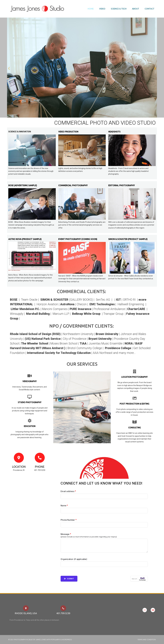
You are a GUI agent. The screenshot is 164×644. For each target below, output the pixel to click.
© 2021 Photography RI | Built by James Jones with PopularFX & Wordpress (40, 640)
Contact (150, 9)
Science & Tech (119, 9)
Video (102, 9)
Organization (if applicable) (74, 559)
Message (66, 534)
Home (91, 9)
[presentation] (9, 68)
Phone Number (69, 520)
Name (64, 506)
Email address (68, 491)
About (136, 9)
